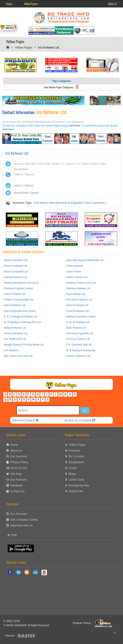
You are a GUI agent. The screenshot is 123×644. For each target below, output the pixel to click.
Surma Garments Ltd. (16, 333)
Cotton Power (74, 272)
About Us (16, 451)
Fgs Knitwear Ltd (76, 294)
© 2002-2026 (12, 621)
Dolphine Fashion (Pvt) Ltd (81, 283)
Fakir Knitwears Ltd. (15, 305)
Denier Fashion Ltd (77, 277)
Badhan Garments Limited (81, 317)
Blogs (72, 474)
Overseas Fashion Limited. (19, 288)
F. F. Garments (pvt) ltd (79, 345)
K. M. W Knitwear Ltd (78, 322)
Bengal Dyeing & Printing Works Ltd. (24, 345)
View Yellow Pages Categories (61, 86)
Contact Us (17, 491)
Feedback (16, 485)
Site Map (16, 474)
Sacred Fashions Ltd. (16, 277)
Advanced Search (26, 420)
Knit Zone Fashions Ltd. (80, 300)
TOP (12, 535)
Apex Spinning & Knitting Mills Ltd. (85, 260)
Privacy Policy (19, 462)
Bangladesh (76, 462)
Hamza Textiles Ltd (14, 294)
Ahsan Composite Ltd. (16, 272)
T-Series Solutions (15, 625)
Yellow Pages (31, 4)
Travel (73, 468)
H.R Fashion (11, 350)
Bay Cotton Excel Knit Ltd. (18, 356)
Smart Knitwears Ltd (78, 311)
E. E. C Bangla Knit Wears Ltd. (21, 317)
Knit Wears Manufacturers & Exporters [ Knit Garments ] (70, 203)
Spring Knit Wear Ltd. (16, 260)
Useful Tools (77, 480)
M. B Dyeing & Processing (81, 350)
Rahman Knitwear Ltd (78, 288)
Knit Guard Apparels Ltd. (80, 333)
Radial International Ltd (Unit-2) (21, 283)
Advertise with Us (21, 525)
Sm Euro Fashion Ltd (78, 339)
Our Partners (18, 480)
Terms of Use (19, 468)
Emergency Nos (79, 485)
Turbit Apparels (74, 266)
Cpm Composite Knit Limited (20, 311)
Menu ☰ (113, 4)
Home (9, 4)
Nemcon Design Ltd (77, 305)
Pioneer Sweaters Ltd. (79, 356)
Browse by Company (80, 420)
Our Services (19, 456)
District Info (76, 491)
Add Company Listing (24, 520)
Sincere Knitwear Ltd (15, 266)
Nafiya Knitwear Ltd (15, 328)
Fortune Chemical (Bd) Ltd (19, 300)
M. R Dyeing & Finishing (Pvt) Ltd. (23, 322)
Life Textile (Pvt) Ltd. (15, 339)
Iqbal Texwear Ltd (76, 328)
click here (74, 126)
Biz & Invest (76, 456)
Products (74, 451)
